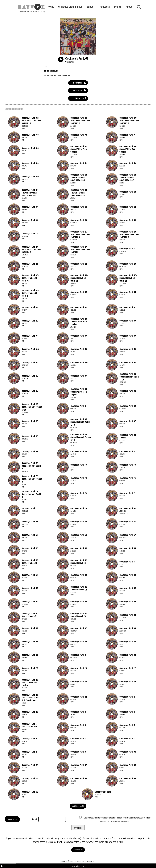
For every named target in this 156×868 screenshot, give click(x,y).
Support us (78, 850)
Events (118, 6)
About (129, 6)
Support (91, 6)
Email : (35, 819)
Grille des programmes (70, 6)
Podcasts (105, 6)
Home (51, 6)
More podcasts (78, 806)
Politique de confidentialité (84, 861)
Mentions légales (67, 861)
